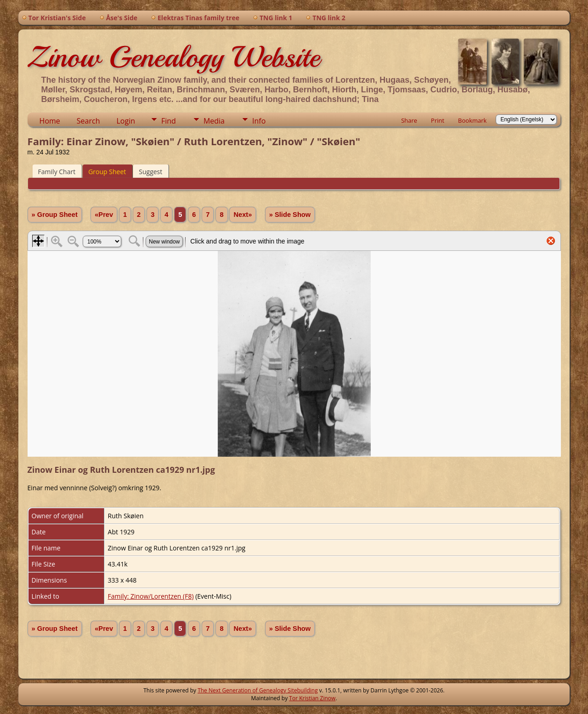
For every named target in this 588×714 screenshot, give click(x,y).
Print (438, 120)
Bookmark (472, 120)
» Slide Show (290, 215)
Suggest (150, 172)
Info (259, 121)
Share (409, 120)
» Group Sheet (55, 215)
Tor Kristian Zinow (312, 698)
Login (126, 121)
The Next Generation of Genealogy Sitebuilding (258, 690)
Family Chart (57, 172)
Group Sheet (107, 172)
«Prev (104, 215)
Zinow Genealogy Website (174, 57)
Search (88, 121)
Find (169, 121)
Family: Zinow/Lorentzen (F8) (151, 596)
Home (50, 121)
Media (214, 121)
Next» (243, 215)
